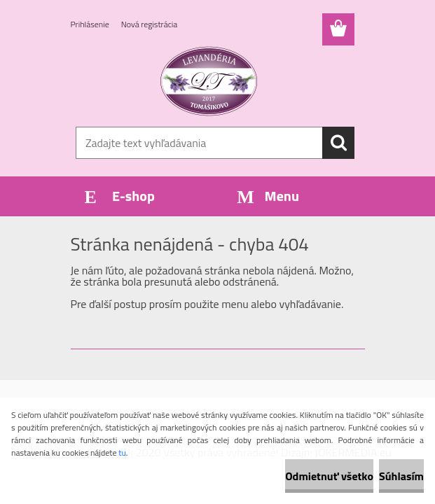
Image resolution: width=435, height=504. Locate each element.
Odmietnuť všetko (329, 476)
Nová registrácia (150, 24)
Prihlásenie (90, 24)
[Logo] (209, 81)
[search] (338, 143)
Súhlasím (401, 476)
